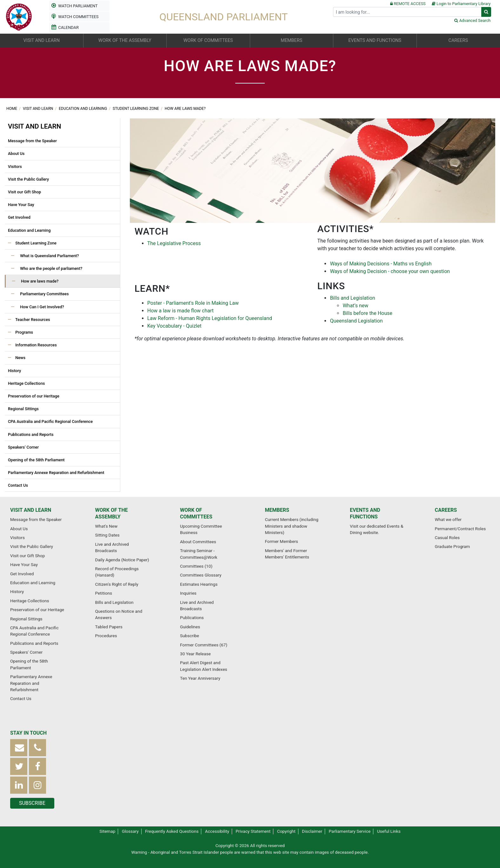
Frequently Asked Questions (172, 831)
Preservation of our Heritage (34, 396)
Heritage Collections (26, 383)
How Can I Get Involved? (42, 307)
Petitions (104, 593)
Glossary (130, 831)
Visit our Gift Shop (24, 192)
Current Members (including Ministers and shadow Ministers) (292, 526)
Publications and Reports (31, 434)
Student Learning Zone (136, 109)
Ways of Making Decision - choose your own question (390, 271)
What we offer (448, 519)
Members (277, 510)
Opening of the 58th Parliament (36, 460)
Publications (192, 618)
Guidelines (190, 627)
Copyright (286, 831)
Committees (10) (196, 566)
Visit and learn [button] (42, 40)
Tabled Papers (109, 627)
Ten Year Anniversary (200, 678)
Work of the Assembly (112, 513)
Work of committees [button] (208, 40)
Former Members (282, 541)
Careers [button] (458, 40)
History (14, 371)
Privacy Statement (253, 831)
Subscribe (190, 636)
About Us (16, 154)
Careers (446, 510)
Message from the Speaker (32, 141)
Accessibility (217, 831)
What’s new (355, 306)
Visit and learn (38, 109)
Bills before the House (367, 313)
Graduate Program (453, 546)
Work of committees (196, 513)
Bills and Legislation (352, 298)
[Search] (407, 12)
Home (12, 109)
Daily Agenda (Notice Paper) (122, 560)
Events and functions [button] (375, 40)
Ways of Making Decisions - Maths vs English (381, 264)
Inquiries (188, 593)
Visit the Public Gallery (28, 179)
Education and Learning (83, 109)
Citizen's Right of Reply (117, 584)
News (20, 358)
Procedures (106, 636)
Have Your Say (21, 205)
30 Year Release (195, 654)
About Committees (198, 542)
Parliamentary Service (350, 831)
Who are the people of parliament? (51, 268)
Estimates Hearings (199, 584)
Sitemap (107, 831)
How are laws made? (185, 109)
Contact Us (18, 485)
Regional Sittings (23, 409)
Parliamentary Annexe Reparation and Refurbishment (56, 473)
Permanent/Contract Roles (460, 529)
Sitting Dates (107, 535)
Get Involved (19, 217)
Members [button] (291, 40)
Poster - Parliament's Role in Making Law (193, 303)
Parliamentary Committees (44, 294)
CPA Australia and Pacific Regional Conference (50, 421)
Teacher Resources (32, 320)
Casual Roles (447, 537)
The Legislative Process (174, 243)
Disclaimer (312, 831)
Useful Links (389, 831)
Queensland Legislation (356, 321)
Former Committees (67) (204, 645)
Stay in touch (28, 733)
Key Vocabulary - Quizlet (174, 326)
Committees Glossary (201, 575)
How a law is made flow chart (180, 311)
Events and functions (365, 513)
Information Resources (36, 345)
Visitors (15, 167)
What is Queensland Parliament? (49, 256)
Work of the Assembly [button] (125, 40)
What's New (107, 526)
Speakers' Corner (23, 447)
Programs (24, 332)
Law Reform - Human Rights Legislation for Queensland (210, 318)
